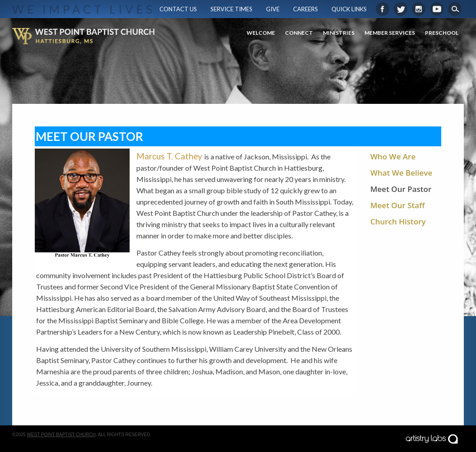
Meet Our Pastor (401, 189)
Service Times (231, 9)
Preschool (442, 33)
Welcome (261, 33)
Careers (306, 9)
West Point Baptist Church (61, 435)
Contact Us (178, 9)
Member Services (390, 33)
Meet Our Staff (398, 205)
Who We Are (393, 156)
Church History (398, 221)
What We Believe (401, 173)
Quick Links (349, 9)
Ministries (339, 33)
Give (273, 9)
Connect (299, 33)
